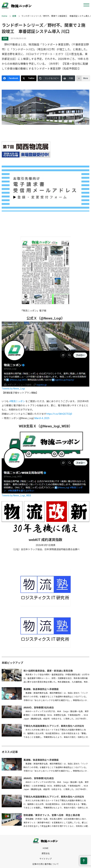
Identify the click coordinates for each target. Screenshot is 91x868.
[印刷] (68, 78)
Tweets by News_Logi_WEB (16, 495)
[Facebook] (11, 78)
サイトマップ (46, 859)
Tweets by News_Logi (13, 389)
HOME (46, 848)
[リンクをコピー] (49, 78)
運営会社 (46, 853)
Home (4, 16)
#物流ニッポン (17, 401)
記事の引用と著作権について (46, 864)
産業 (14, 16)
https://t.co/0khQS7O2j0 (59, 414)
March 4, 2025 (42, 418)
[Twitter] (29, 78)
